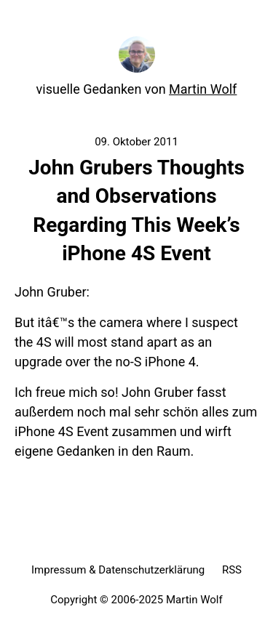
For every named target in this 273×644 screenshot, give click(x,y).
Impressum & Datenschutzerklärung (118, 570)
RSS (232, 570)
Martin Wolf (203, 89)
